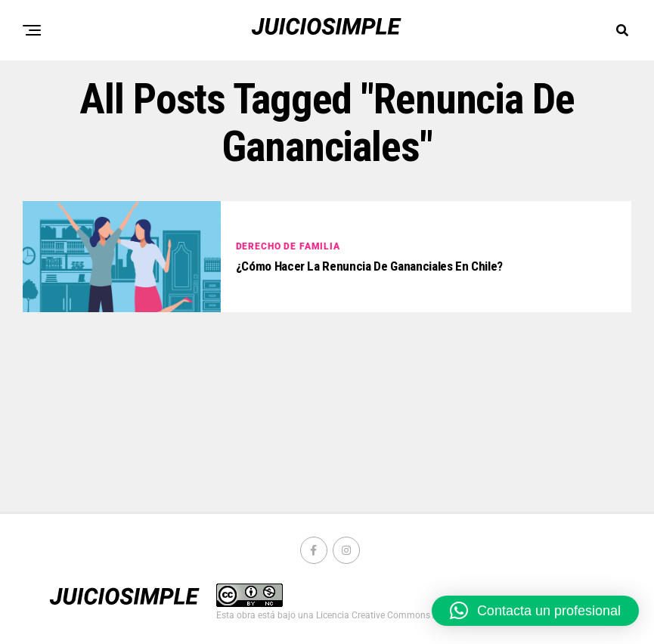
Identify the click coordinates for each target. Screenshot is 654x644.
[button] (535, 611)
